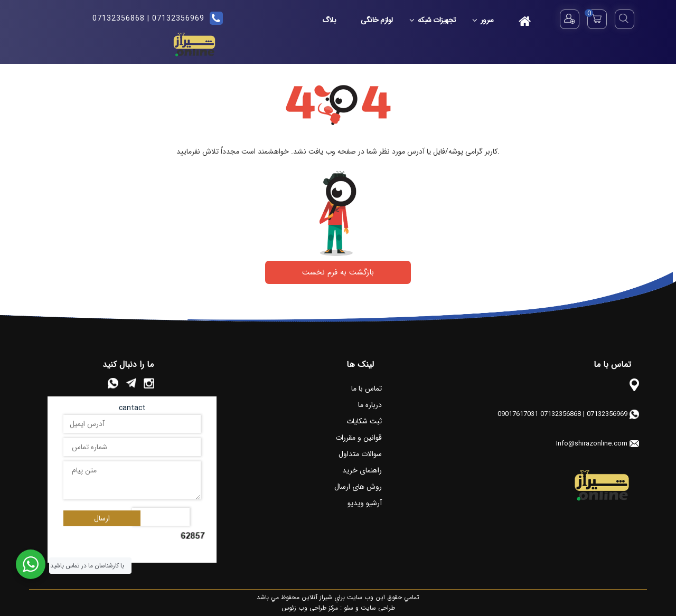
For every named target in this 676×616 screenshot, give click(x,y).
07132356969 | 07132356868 (148, 18)
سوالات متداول (360, 454)
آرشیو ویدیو (365, 503)
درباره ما (370, 405)
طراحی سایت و (374, 608)
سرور (484, 20)
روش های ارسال (358, 487)
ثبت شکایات (364, 421)
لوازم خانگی (377, 20)
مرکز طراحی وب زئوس (310, 608)
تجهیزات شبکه (434, 20)
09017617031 (518, 414)
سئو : (346, 608)
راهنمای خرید (362, 470)
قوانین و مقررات (359, 438)
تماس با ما (367, 388)
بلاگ (329, 20)
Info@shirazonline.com (592, 444)
